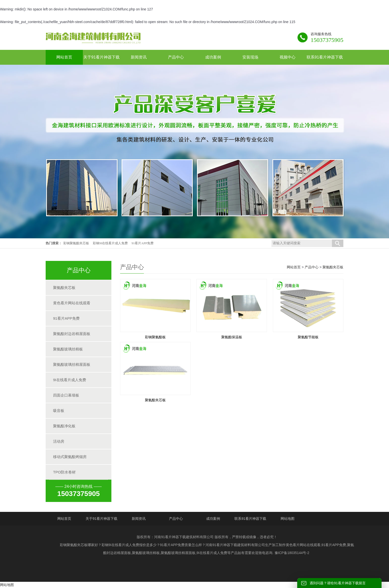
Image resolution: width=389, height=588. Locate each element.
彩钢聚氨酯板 (155, 337)
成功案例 (213, 519)
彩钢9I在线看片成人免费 (110, 243)
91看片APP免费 (143, 243)
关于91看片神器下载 (101, 519)
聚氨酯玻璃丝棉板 (68, 349)
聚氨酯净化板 (64, 426)
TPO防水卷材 (64, 472)
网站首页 (294, 267)
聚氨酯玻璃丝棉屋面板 (72, 364)
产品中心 (312, 267)
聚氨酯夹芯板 (64, 288)
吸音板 (59, 411)
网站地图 (288, 519)
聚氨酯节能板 (308, 337)
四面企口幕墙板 (66, 395)
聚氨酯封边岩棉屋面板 (72, 334)
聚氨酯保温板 (232, 337)
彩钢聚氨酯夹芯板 (76, 243)
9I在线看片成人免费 (70, 380)
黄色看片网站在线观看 (72, 303)
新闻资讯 (139, 519)
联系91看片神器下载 (250, 519)
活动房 (59, 441)
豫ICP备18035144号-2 (292, 553)
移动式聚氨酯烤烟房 (70, 457)
